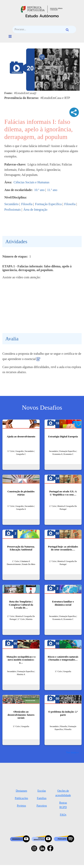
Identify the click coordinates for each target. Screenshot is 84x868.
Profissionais (13, 210)
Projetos (21, 806)
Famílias (42, 798)
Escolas (42, 791)
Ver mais (71, 752)
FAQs (63, 815)
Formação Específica (48, 204)
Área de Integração (35, 210)
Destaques (22, 791)
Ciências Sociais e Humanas (32, 182)
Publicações (21, 798)
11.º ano (52, 190)
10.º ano (39, 190)
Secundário (11, 204)
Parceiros (42, 806)
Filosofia (27, 204)
